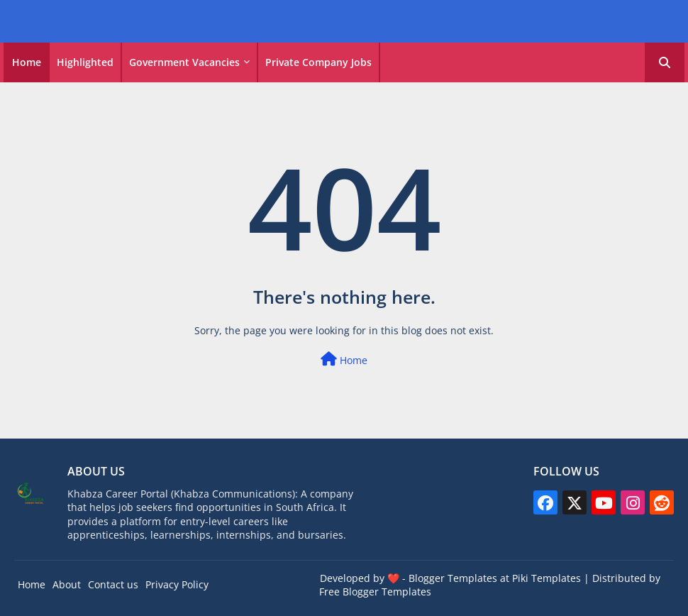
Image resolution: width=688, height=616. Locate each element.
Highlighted (85, 62)
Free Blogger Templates (375, 592)
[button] (665, 62)
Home (27, 62)
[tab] (27, 62)
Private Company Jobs (318, 62)
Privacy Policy (177, 584)
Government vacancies (184, 62)
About (67, 584)
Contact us (113, 584)
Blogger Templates (453, 578)
